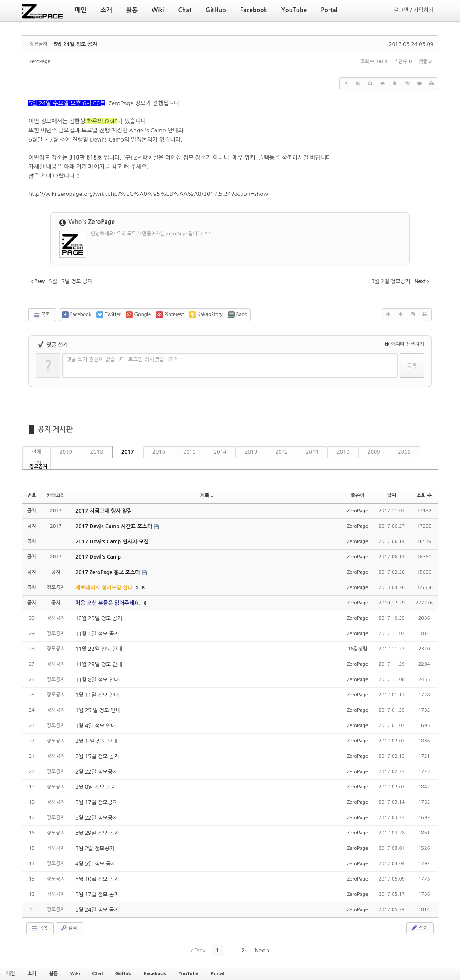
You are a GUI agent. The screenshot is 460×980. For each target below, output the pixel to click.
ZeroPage (40, 62)
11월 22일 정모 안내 (99, 649)
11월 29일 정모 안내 (99, 664)
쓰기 (419, 928)
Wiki (75, 973)
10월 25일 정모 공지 (99, 618)
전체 (37, 452)
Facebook (155, 973)
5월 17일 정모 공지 (97, 895)
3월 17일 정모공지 (96, 802)
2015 (189, 452)
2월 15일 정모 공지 (97, 756)
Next (262, 951)
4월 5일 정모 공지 (96, 864)
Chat (98, 973)
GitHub (123, 973)
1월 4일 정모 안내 (96, 726)
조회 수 (424, 495)
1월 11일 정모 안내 (97, 695)
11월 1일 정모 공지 (97, 634)
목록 (41, 315)
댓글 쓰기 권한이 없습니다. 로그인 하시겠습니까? (122, 359)
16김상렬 (357, 649)
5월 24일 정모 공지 (75, 44)
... (230, 951)
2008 (405, 452)
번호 (32, 495)
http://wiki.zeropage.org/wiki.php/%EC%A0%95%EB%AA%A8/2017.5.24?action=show (148, 194)
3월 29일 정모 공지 (97, 833)
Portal (217, 973)
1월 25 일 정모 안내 (98, 710)
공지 (37, 463)
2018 (97, 452)
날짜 (392, 495)
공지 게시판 (55, 429)
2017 (128, 452)
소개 (32, 973)
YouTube (188, 973)
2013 (251, 452)
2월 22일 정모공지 (96, 772)
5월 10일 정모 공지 (97, 879)
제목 (207, 495)
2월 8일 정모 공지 (96, 787)
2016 (159, 452)
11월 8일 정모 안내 (97, 680)
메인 (11, 973)
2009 (374, 452)
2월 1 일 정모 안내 (96, 741)
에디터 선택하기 (404, 344)
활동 (53, 973)
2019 (66, 452)
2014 (220, 452)
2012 (281, 452)
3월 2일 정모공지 (95, 849)
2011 (312, 452)
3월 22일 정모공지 (96, 818)
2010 (343, 452)
